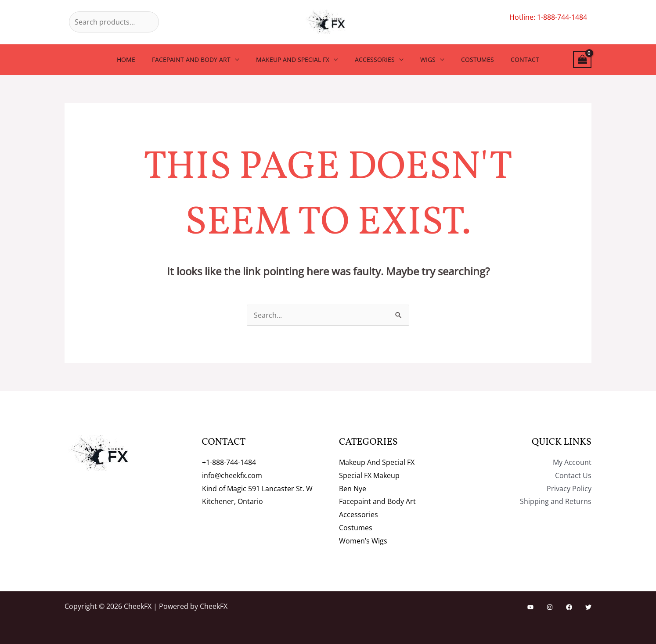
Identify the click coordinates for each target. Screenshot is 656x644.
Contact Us (573, 475)
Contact (512, 59)
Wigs (424, 59)
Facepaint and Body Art (200, 59)
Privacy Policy (569, 489)
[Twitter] (588, 607)
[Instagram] (550, 607)
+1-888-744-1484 (229, 462)
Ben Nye (353, 489)
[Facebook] (569, 607)
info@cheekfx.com (232, 475)
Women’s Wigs (363, 541)
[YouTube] (530, 607)
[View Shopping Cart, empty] (582, 59)
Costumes (469, 59)
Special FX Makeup (369, 475)
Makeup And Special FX (297, 59)
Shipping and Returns (556, 501)
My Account (572, 462)
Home (139, 59)
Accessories (375, 59)
